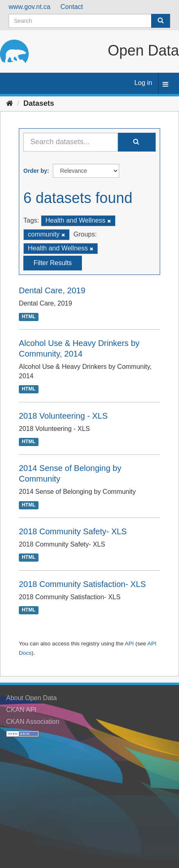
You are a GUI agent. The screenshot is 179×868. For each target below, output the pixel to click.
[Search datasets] (89, 21)
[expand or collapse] (165, 85)
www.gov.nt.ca (29, 7)
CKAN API (21, 710)
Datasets (39, 103)
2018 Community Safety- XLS (73, 531)
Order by (35, 171)
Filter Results (53, 263)
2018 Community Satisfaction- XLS (82, 584)
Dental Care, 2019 (52, 290)
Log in (143, 83)
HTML (28, 317)
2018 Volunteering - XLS (63, 416)
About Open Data (32, 698)
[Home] (10, 103)
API (129, 644)
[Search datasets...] (71, 142)
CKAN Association (33, 722)
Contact (71, 7)
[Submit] (161, 21)
